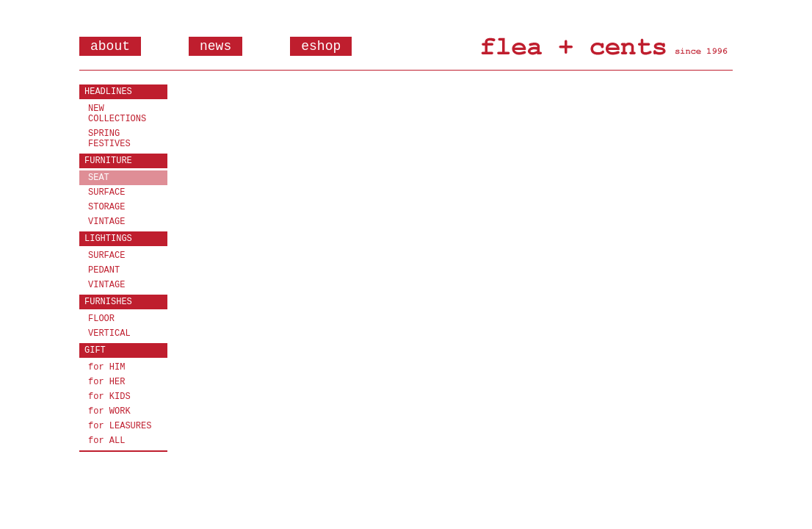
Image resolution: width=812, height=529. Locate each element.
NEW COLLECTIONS (117, 114)
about (110, 46)
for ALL (106, 441)
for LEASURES (120, 426)
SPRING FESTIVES (109, 139)
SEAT (99, 178)
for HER (106, 382)
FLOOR (101, 319)
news (215, 46)
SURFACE (106, 192)
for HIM (106, 367)
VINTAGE (106, 222)
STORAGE (106, 207)
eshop (321, 46)
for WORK (109, 411)
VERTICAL (109, 334)
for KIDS (109, 397)
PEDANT (104, 270)
